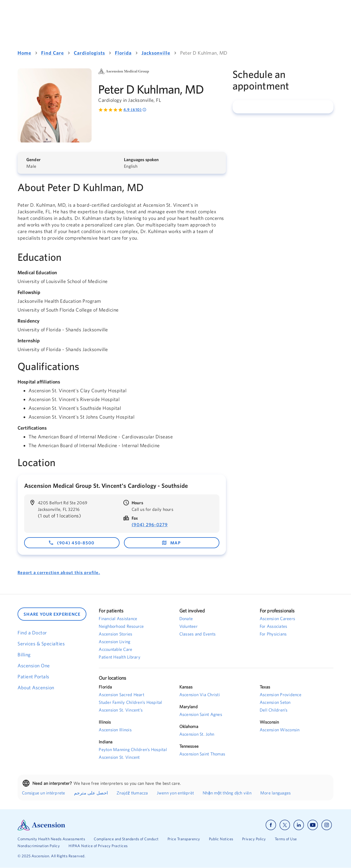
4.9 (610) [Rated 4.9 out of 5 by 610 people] (135, 110)
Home (24, 53)
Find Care (53, 53)
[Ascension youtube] (313, 825)
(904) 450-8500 (71, 543)
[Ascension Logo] (97, 825)
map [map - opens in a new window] (171, 543)
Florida (123, 53)
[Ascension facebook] (271, 825)
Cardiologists (89, 53)
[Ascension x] (285, 825)
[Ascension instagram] (327, 825)
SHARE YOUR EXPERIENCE (52, 614)
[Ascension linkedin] (299, 825)
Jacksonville (156, 53)
